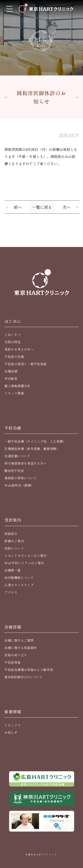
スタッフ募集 (14, 393)
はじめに (13, 321)
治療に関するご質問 (19, 640)
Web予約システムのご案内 (24, 563)
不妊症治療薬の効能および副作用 (29, 670)
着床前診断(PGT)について (24, 677)
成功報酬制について (19, 578)
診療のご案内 (14, 541)
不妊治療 (13, 428)
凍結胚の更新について (21, 478)
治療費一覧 (13, 570)
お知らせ (11, 732)
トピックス (13, 725)
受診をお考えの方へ (19, 349)
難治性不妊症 (14, 471)
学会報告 (11, 379)
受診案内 (13, 520)
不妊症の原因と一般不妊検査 (26, 364)
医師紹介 (11, 534)
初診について (14, 548)
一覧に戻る (42, 207)
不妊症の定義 (14, 357)
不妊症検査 (13, 662)
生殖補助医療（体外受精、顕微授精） (32, 449)
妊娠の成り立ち (16, 655)
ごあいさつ (13, 335)
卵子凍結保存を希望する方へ (26, 463)
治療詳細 (13, 627)
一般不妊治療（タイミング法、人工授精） (35, 441)
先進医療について (17, 456)
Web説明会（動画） (19, 485)
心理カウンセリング (19, 585)
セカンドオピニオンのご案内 (26, 556)
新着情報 (13, 712)
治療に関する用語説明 (21, 648)
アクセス (11, 592)
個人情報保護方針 (17, 386)
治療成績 (11, 371)
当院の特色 (13, 342)
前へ (18, 207)
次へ (66, 207)
